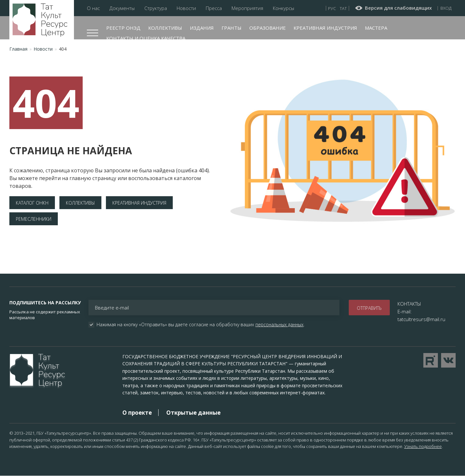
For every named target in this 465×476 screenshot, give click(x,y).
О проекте (137, 413)
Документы (122, 8)
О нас (93, 8)
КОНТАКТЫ (409, 304)
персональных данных (279, 324)
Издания (202, 28)
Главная (18, 49)
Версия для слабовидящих (398, 8)
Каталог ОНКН (32, 203)
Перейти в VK (448, 360)
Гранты (232, 28)
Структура (156, 8)
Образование (268, 28)
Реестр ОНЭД (123, 28)
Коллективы (165, 28)
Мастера (376, 28)
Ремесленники (34, 219)
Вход (446, 8)
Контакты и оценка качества (146, 38)
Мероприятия (247, 8)
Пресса (214, 8)
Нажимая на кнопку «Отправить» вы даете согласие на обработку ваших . (201, 325)
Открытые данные (193, 413)
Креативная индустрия (325, 28)
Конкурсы (284, 8)
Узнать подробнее (423, 446)
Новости (186, 8)
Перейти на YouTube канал (431, 360)
